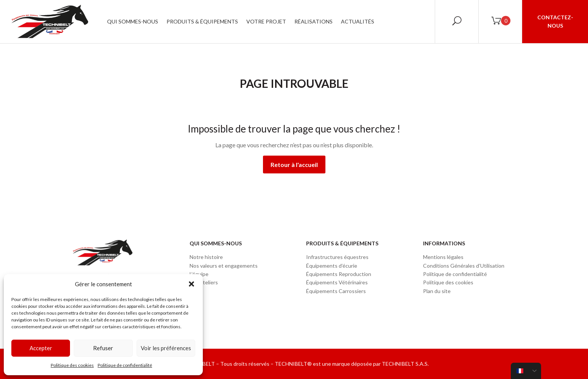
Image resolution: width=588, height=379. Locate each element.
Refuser (103, 348)
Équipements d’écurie (332, 266)
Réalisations (313, 21)
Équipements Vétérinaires (337, 282)
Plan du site (437, 291)
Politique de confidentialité (125, 365)
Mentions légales (443, 257)
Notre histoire (206, 257)
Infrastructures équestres (337, 257)
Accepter (41, 348)
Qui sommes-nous (133, 21)
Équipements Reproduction (339, 274)
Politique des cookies (72, 365)
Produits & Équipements (202, 21)
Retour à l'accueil (294, 165)
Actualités (358, 21)
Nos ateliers (204, 282)
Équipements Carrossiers (336, 291)
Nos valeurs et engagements (224, 266)
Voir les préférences (166, 348)
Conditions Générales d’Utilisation (464, 266)
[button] (191, 284)
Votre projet (266, 21)
